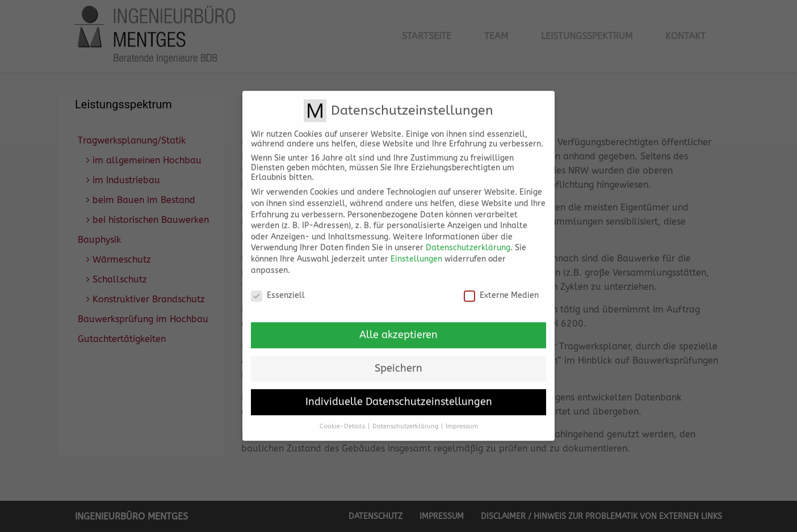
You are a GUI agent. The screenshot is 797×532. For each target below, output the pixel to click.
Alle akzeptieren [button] (398, 327)
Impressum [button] (462, 418)
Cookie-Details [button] (342, 418)
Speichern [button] (398, 360)
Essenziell (278, 287)
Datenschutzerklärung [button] (405, 418)
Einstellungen (416, 251)
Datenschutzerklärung (468, 240)
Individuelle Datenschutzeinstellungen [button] (399, 394)
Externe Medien (501, 287)
